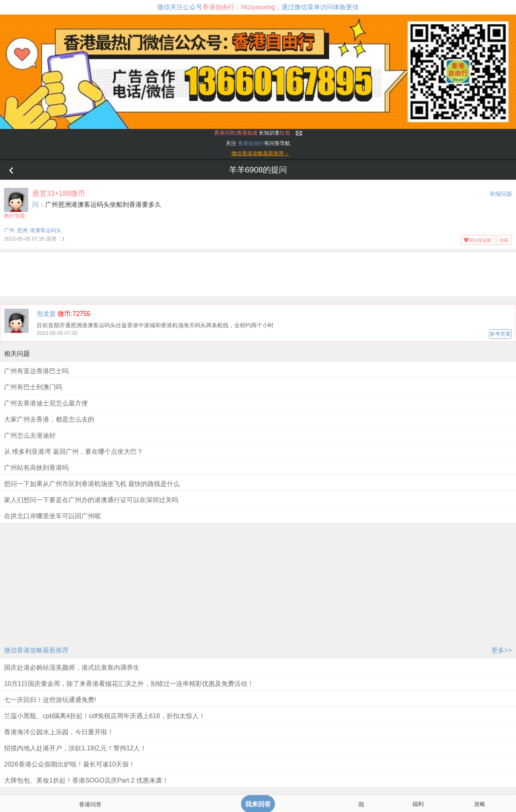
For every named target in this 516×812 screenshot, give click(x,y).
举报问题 (501, 194)
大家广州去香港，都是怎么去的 (49, 419)
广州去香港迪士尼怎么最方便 (46, 403)
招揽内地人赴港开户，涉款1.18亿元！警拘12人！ (75, 748)
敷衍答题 (16, 203)
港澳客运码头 (46, 230)
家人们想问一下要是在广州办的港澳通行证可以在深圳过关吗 (91, 500)
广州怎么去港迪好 (30, 435)
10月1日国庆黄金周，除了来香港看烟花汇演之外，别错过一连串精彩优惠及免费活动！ (129, 684)
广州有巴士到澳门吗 (33, 387)
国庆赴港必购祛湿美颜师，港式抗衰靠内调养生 (72, 668)
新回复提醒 (480, 240)
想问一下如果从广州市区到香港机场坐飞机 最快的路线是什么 (92, 484)
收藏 (504, 240)
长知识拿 (252, 133)
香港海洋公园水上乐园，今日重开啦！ (59, 732)
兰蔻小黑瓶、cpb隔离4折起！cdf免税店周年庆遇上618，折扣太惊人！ (105, 716)
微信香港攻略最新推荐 (36, 650)
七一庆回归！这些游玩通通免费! (50, 700)
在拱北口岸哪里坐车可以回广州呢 (52, 516)
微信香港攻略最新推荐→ (260, 153)
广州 (9, 230)
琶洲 (22, 230)
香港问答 (90, 804)
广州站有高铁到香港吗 (36, 468)
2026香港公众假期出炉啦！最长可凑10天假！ (70, 764)
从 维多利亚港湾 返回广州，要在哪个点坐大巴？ (74, 452)
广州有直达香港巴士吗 (36, 371)
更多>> (502, 650)
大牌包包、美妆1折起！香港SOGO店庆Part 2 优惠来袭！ (86, 780)
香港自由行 (251, 143)
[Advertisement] (258, 273)
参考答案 (500, 334)
